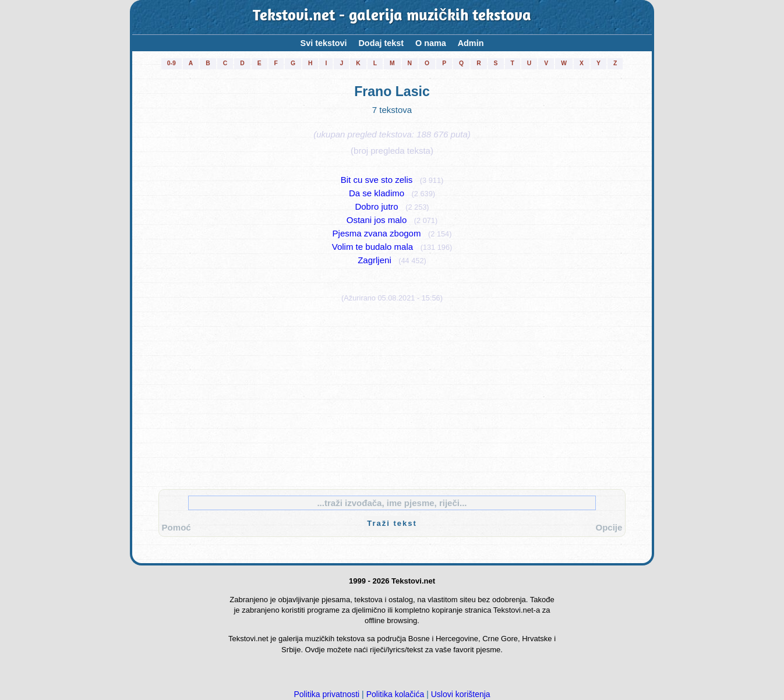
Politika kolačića (395, 694)
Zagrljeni (375, 260)
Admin (471, 43)
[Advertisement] (392, 393)
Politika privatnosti (326, 694)
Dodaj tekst (381, 43)
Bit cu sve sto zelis (377, 180)
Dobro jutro (376, 206)
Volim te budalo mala (372, 247)
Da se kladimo (377, 193)
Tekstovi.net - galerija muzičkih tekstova (392, 17)
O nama (431, 43)
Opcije (609, 527)
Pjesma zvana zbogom (377, 233)
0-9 (172, 63)
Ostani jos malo (377, 220)
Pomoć (176, 527)
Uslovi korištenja (461, 694)
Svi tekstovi (324, 43)
